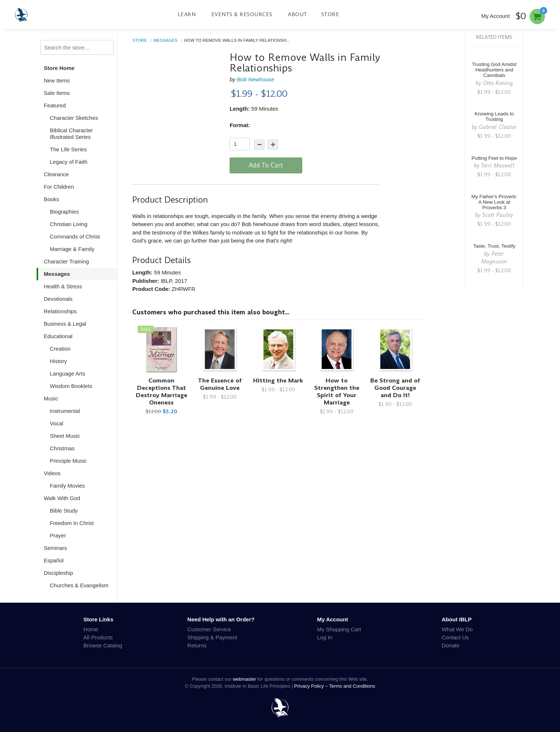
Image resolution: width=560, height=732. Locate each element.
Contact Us (455, 637)
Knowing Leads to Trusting (494, 117)
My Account (496, 16)
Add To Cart (266, 165)
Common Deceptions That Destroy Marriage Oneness (162, 391)
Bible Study (64, 511)
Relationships (60, 311)
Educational (58, 336)
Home (91, 629)
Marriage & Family (72, 249)
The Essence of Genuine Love (220, 384)
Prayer (58, 535)
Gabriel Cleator (498, 127)
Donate (450, 645)
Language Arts (68, 374)
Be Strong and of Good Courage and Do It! (395, 388)
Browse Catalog (103, 645)
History (58, 361)
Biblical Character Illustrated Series (71, 134)
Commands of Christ (75, 236)
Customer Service (209, 629)
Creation (60, 349)
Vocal (57, 423)
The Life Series (68, 149)
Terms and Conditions (352, 686)
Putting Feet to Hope (494, 158)
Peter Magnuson (494, 258)
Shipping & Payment (212, 637)
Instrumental (65, 411)
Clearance (56, 174)
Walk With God (62, 498)
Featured (55, 105)
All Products (98, 637)
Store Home (59, 68)
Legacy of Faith (69, 162)
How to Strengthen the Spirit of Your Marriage (337, 391)
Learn (187, 14)
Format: (240, 125)
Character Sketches (74, 118)
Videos (52, 473)
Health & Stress (63, 286)
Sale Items (57, 93)
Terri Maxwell (498, 165)
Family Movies (67, 486)
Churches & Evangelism (79, 585)
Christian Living (69, 224)
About (298, 14)
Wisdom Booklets (71, 386)
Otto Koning (498, 83)
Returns (197, 645)
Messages (57, 274)
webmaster (245, 679)
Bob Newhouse (256, 79)
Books (52, 199)
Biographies (64, 212)
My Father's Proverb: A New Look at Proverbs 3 (494, 202)
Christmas (62, 448)
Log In (325, 637)
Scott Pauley (498, 215)
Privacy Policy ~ (312, 686)
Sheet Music (65, 436)
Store (330, 14)
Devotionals (58, 299)
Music (51, 398)
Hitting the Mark (278, 380)
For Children (59, 187)
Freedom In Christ (72, 523)
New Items (57, 80)
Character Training (66, 261)
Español (54, 560)
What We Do (457, 629)
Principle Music (68, 461)
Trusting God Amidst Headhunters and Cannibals (494, 70)
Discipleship (59, 573)
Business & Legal (65, 324)
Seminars (55, 548)
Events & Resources (242, 14)
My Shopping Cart (339, 629)
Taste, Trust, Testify (494, 246)
